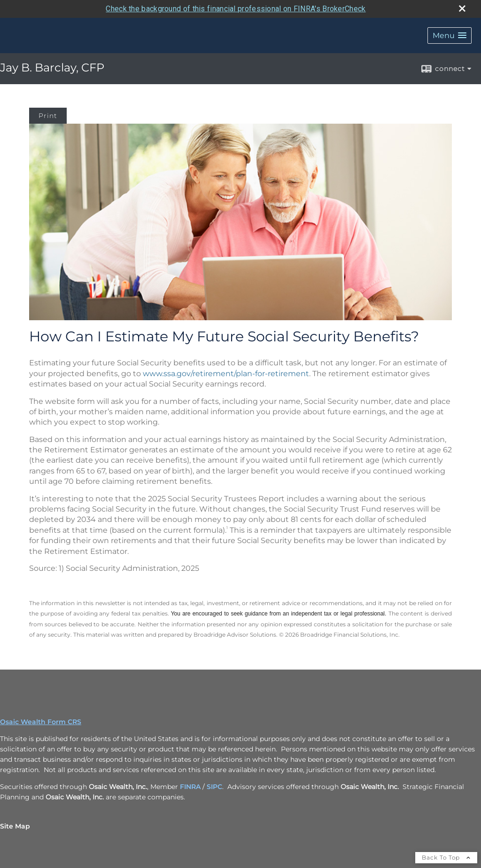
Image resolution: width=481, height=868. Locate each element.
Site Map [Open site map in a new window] (15, 826)
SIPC (214, 787)
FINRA (190, 787)
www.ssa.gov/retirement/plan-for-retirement (226, 374)
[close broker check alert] (462, 8)
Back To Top (446, 857)
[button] (450, 36)
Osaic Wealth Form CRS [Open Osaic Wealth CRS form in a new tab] (41, 722)
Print (48, 116)
